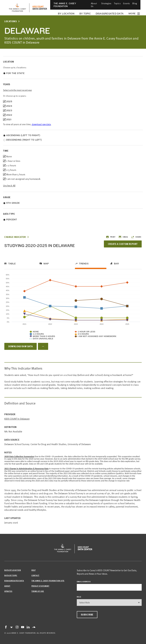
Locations (11, 21)
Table (12, 264)
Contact (35, 575)
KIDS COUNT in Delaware (17, 419)
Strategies (106, 3)
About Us (94, 5)
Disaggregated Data (110, 14)
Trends (84, 264)
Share (136, 237)
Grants (126, 3)
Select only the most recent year (17, 90)
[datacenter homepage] (40, 8)
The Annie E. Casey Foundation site (48, 581)
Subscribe (87, 615)
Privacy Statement (40, 586)
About (7, 586)
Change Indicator (15, 237)
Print (111, 237)
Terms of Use (38, 591)
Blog (135, 3)
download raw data (41, 124)
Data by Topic (11, 575)
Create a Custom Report (123, 244)
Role (79, 597)
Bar (116, 264)
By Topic (85, 14)
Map (46, 264)
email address (84, 582)
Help (34, 570)
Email (123, 237)
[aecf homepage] (17, 8)
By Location (66, 14)
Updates (8, 591)
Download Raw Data (21, 346)
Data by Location (13, 570)
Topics (117, 3)
